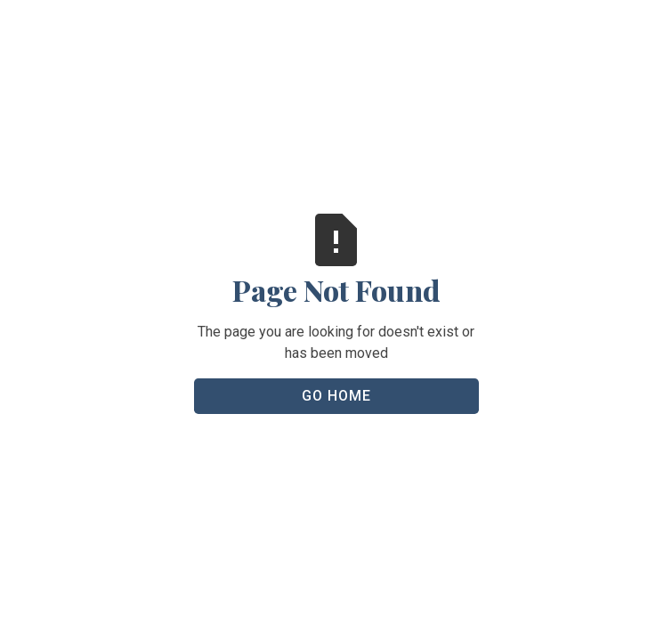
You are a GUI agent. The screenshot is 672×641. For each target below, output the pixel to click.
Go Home (336, 396)
